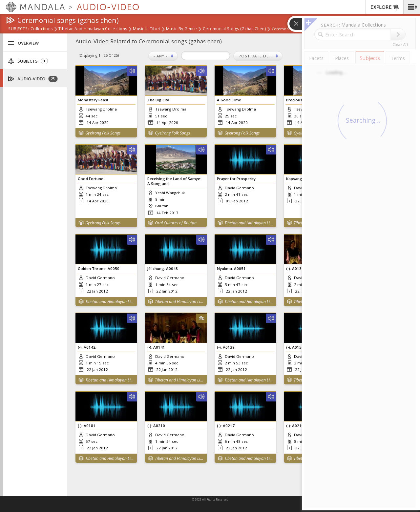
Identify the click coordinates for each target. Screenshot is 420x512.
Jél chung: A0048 (163, 268)
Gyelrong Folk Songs (103, 133)
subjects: (19, 29)
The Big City (158, 100)
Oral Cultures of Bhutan (176, 223)
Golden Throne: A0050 (99, 268)
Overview (23, 43)
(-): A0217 (226, 426)
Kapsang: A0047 (301, 179)
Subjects (28, 61)
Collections (42, 29)
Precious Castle (300, 100)
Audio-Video (33, 79)
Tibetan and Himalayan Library (249, 223)
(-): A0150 (295, 347)
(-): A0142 (87, 347)
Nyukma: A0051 (231, 268)
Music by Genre (181, 29)
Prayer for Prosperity (236, 179)
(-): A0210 (156, 426)
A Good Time (229, 100)
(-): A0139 (226, 347)
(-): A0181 (87, 426)
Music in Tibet (147, 29)
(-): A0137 (295, 268)
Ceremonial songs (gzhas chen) (234, 29)
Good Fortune (91, 179)
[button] (412, 7)
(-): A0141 (156, 347)
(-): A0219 (295, 426)
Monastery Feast (93, 100)
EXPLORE (385, 8)
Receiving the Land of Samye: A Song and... (174, 181)
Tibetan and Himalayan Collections (93, 29)
